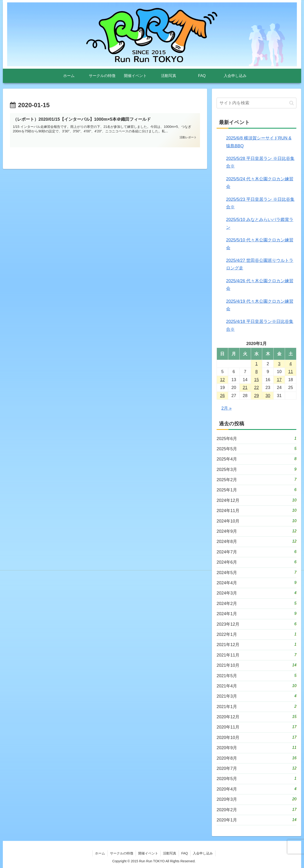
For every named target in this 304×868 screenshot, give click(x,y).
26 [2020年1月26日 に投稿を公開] (222, 396)
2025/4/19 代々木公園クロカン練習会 (260, 305)
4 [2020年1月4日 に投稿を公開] (291, 364)
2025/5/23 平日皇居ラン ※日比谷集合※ (260, 203)
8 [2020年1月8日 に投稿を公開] (256, 372)
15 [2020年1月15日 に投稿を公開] (256, 380)
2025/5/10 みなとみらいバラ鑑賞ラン (260, 223)
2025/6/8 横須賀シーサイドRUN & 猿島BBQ (259, 142)
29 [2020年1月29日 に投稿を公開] (256, 396)
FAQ (185, 853)
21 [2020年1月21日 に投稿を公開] (245, 388)
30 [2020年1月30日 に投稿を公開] (268, 396)
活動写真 (170, 853)
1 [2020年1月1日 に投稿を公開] (256, 364)
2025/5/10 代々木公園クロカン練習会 (260, 244)
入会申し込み (203, 853)
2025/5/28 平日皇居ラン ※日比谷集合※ (260, 162)
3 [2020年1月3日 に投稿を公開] (279, 364)
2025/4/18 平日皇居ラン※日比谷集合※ (260, 325)
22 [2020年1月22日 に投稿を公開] (256, 388)
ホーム (100, 853)
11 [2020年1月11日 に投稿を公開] (291, 372)
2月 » (226, 408)
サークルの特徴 (121, 853)
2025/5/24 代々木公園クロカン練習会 (260, 183)
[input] (256, 103)
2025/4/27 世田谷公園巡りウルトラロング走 (260, 264)
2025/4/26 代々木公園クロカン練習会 (260, 285)
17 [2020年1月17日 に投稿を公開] (279, 380)
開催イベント (148, 853)
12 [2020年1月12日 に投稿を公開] (222, 380)
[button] (292, 103)
